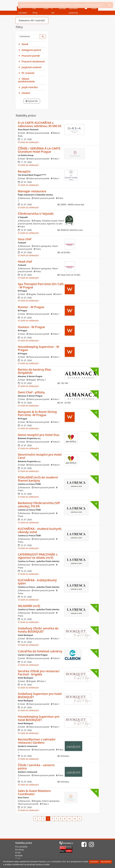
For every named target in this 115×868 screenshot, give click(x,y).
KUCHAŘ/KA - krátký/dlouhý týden (37, 582)
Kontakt (19, 856)
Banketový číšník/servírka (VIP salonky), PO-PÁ (39, 504)
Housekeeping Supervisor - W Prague (39, 348)
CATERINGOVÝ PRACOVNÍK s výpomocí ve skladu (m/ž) (38, 556)
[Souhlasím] (94, 862)
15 (75, 819)
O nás (18, 853)
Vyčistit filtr (32, 101)
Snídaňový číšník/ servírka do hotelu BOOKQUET (38, 630)
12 (69, 819)
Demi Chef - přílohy (31, 392)
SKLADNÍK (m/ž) (29, 606)
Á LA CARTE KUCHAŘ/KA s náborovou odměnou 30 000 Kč (40, 124)
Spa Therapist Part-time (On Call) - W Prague (41, 285)
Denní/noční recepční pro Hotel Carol (40, 456)
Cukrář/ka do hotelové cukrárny (40, 651)
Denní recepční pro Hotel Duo (39, 435)
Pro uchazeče (21, 847)
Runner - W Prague (31, 307)
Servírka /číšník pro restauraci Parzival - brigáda (39, 673)
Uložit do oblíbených (28, 142)
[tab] (32, 44)
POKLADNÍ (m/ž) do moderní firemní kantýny (38, 479)
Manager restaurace (32, 191)
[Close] (109, 5)
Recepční (24, 171)
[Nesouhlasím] (106, 862)
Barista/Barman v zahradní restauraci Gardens (37, 741)
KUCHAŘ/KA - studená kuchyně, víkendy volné (40, 530)
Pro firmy (20, 850)
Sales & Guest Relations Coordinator (34, 792)
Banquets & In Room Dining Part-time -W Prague (37, 413)
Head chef (25, 261)
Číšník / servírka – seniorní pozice (36, 767)
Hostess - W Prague (31, 327)
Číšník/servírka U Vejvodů (36, 214)
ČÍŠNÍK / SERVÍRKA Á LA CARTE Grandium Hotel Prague (39, 150)
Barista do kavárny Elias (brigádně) (35, 371)
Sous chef (25, 239)
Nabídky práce (24, 843)
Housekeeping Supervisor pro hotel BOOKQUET (39, 718)
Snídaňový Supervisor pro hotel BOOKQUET (40, 695)
